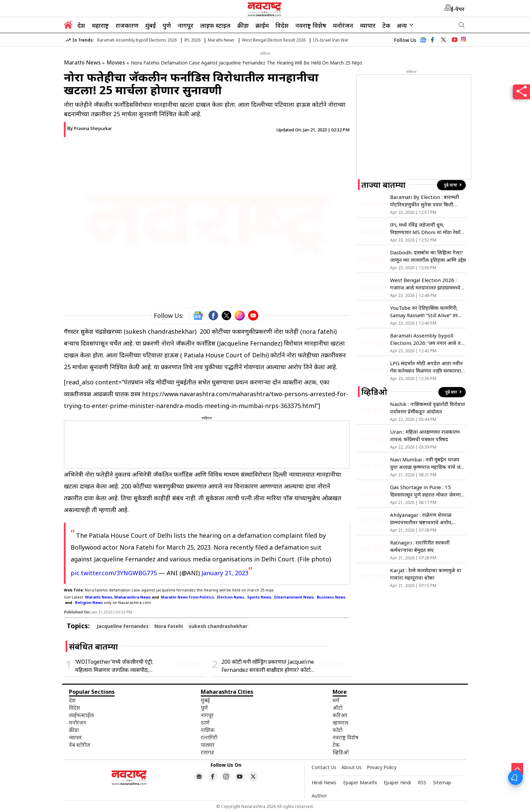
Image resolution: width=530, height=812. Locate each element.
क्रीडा (243, 25)
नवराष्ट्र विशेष (311, 25)
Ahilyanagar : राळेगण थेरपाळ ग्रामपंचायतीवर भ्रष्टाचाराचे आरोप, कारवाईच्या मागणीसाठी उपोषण (421, 519)
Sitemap (442, 782)
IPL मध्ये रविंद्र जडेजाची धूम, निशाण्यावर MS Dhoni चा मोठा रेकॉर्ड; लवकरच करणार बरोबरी (427, 229)
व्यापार (368, 25)
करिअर (340, 715)
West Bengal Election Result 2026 (274, 40)
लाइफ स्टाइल (215, 25)
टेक (386, 25)
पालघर (208, 745)
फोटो (338, 730)
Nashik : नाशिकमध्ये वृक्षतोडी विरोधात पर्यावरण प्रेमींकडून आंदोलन (428, 408)
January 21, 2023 (225, 573)
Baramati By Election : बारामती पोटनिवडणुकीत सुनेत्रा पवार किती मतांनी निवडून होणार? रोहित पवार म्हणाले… (425, 201)
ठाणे (205, 722)
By (90, 128)
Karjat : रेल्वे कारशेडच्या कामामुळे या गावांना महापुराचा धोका (426, 574)
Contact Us (324, 767)
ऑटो (338, 708)
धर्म (336, 700)
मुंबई (151, 25)
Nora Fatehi (169, 626)
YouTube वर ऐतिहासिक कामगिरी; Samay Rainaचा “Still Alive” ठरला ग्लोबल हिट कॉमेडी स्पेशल (426, 312)
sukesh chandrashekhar (218, 626)
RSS (422, 782)
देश (81, 25)
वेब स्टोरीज (80, 745)
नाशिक (208, 730)
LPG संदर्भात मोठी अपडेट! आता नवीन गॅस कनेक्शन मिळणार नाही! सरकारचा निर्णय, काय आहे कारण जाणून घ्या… (426, 367)
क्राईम (262, 25)
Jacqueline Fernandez (123, 626)
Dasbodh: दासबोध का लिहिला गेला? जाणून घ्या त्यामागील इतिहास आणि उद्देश (428, 256)
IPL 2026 (192, 40)
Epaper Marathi (360, 782)
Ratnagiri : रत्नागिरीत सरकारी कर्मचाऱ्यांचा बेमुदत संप (420, 546)
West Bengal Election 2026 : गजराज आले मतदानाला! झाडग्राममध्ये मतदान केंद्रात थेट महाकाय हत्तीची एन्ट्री (427, 284)
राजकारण (127, 25)
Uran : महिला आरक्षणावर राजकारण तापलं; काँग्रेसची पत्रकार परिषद (425, 435)
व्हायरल (340, 722)
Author (319, 796)
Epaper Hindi (397, 782)
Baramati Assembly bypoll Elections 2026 (137, 40)
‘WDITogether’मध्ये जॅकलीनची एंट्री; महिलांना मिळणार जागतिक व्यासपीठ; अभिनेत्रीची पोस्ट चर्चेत (114, 666)
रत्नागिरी (209, 737)
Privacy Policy (382, 767)
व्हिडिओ (341, 752)
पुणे (167, 25)
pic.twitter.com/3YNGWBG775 (114, 573)
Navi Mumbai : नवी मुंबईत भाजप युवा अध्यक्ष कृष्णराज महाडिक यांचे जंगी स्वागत (427, 463)
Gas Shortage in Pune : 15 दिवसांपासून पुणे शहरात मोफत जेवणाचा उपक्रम (428, 491)
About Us (352, 767)
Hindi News (324, 782)
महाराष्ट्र (100, 25)
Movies (116, 62)
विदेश (282, 25)
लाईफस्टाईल (81, 715)
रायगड (207, 752)
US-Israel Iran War (331, 40)
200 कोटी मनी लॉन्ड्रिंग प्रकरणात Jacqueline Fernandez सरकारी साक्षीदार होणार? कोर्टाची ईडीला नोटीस (268, 666)
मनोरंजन (343, 25)
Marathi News (221, 40)
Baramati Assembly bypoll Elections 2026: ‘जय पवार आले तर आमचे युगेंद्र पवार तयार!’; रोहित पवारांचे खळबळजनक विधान (427, 339)
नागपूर (186, 25)
